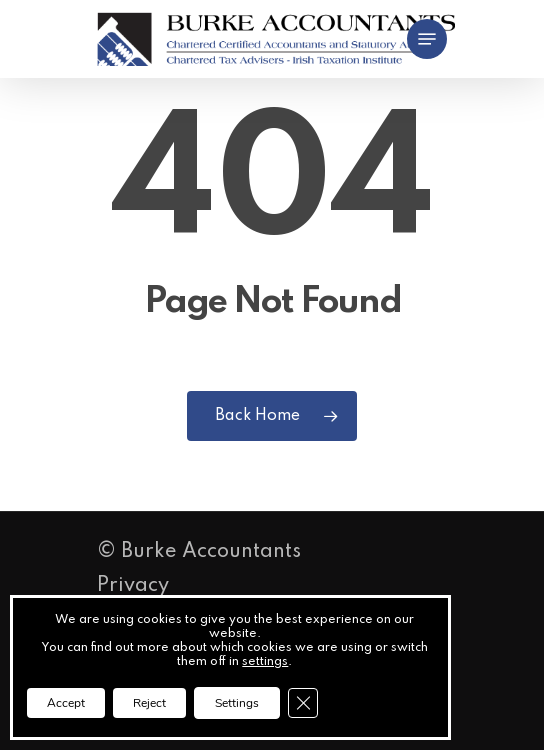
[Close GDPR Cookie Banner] (303, 703)
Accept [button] (66, 703)
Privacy (133, 586)
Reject (149, 703)
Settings (237, 703)
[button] (427, 39)
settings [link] (265, 662)
